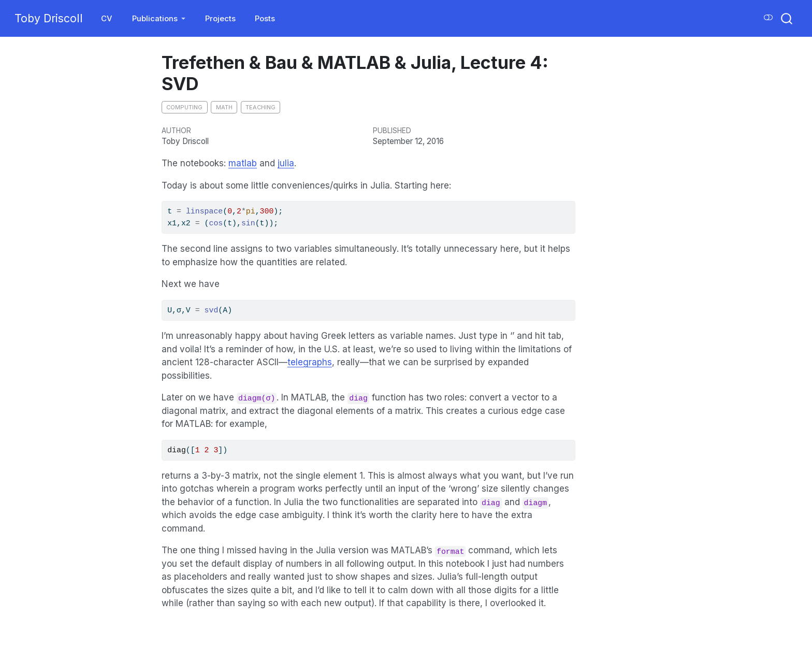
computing (184, 107)
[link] (159, 19)
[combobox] (787, 19)
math (224, 107)
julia (286, 163)
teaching (260, 107)
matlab (243, 163)
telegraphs (310, 362)
